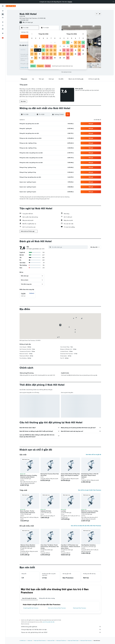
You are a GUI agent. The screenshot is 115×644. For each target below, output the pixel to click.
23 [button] (55, 54)
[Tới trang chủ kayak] (11, 6)
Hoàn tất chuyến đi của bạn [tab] (29, 598)
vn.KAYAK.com (23, 641)
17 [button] (32, 54)
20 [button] (43, 54)
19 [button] (40, 54)
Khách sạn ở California (61, 641)
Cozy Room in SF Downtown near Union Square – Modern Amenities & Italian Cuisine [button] (70, 547)
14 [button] (47, 50)
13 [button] (43, 50)
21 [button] (47, 54)
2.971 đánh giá (29, 22)
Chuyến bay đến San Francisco (31, 608)
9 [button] (55, 46)
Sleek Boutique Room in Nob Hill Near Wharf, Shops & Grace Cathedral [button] (90, 475)
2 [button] (55, 42)
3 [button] (32, 46)
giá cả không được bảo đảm (49, 622)
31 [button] (32, 62)
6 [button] (43, 46)
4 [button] (36, 46)
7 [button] (47, 46)
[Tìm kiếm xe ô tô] (3, 18)
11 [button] (36, 50)
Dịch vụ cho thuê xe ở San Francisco (57, 608)
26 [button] (40, 58)
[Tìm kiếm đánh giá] (69, 247)
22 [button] (51, 54)
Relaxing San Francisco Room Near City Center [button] (50, 475)
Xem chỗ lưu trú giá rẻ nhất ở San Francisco (90, 490)
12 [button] (40, 50)
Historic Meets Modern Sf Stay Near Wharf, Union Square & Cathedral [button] (70, 475)
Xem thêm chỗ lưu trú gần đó (93, 454)
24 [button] (32, 58)
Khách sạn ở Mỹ (51, 641)
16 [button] (55, 50)
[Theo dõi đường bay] (3, 25)
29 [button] (51, 58)
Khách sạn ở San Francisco (80, 608)
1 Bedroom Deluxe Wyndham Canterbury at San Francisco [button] (28, 546)
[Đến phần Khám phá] (3, 22)
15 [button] (51, 50)
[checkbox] (28, 295)
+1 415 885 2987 (24, 20)
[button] (113, 2)
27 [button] (43, 58)
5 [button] (40, 46)
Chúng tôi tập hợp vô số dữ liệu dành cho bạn (61, 629)
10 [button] (32, 50)
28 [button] (47, 58)
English (70, 2)
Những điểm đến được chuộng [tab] (47, 598)
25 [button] (36, 58)
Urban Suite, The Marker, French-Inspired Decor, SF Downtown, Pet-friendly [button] (50, 547)
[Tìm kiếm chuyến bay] (3, 11)
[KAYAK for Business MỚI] (3, 29)
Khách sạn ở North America (40, 641)
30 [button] (55, 58)
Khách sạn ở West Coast (73, 641)
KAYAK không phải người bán (61, 627)
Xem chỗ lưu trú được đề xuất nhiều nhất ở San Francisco (86, 526)
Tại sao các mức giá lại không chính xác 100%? (61, 632)
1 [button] (51, 42)
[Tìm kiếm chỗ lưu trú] (3, 14)
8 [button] (51, 46)
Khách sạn (30, 641)
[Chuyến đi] (3, 33)
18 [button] (36, 54)
